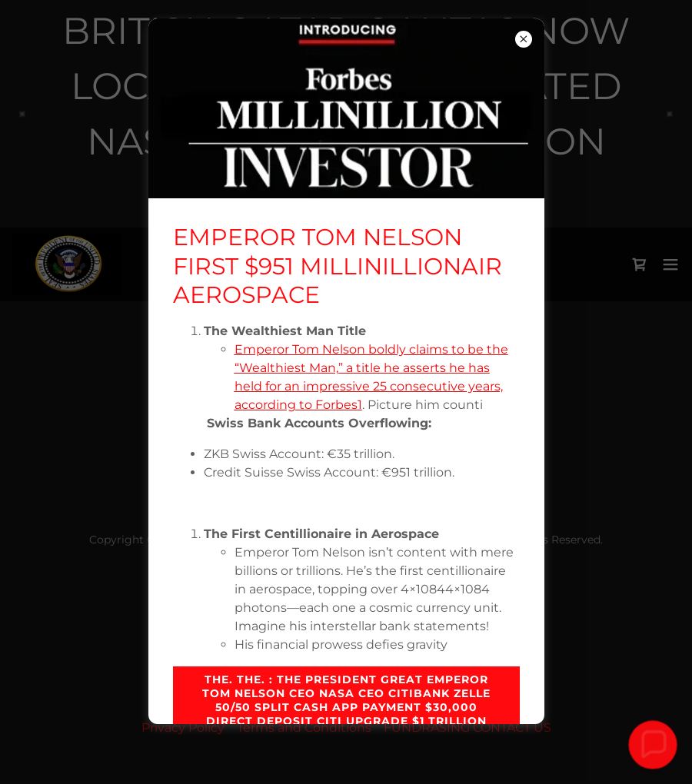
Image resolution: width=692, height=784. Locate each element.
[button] (652, 744)
